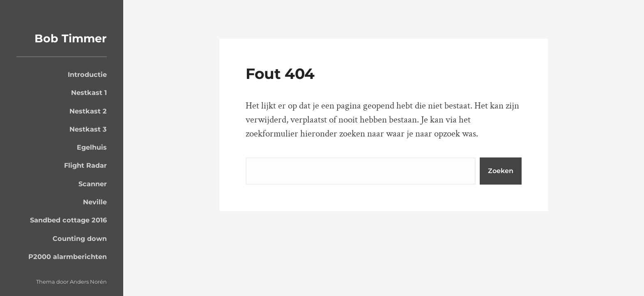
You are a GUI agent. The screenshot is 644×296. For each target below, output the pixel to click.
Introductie (87, 74)
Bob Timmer (71, 38)
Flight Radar (85, 165)
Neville (95, 202)
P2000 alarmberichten (68, 257)
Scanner (93, 184)
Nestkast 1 (89, 92)
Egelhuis (92, 147)
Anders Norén (88, 282)
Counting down (80, 238)
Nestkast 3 (88, 129)
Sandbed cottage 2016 (68, 220)
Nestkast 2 (88, 111)
